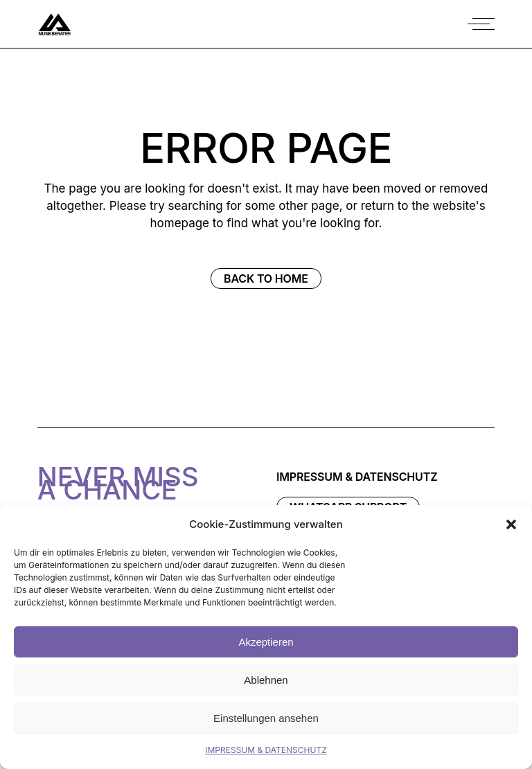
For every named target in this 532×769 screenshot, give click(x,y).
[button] (511, 524)
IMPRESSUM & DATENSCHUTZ (266, 750)
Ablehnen (266, 680)
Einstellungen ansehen (266, 718)
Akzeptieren (266, 642)
